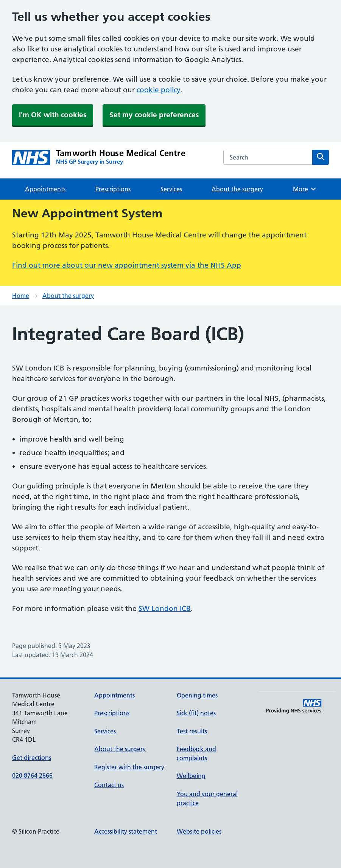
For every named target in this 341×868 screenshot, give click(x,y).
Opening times (197, 695)
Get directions (32, 758)
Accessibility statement (126, 831)
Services (171, 189)
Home (21, 296)
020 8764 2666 (32, 775)
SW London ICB (165, 608)
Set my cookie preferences (154, 115)
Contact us (109, 785)
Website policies (199, 831)
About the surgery (237, 189)
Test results (192, 731)
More (305, 189)
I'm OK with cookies (53, 115)
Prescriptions (113, 189)
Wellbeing (191, 776)
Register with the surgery (129, 767)
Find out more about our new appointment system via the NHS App (127, 265)
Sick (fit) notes (196, 713)
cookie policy (159, 90)
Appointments (45, 189)
